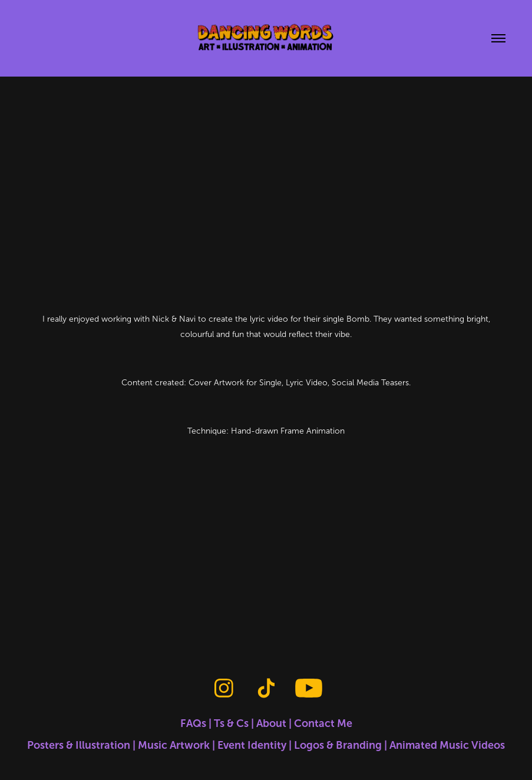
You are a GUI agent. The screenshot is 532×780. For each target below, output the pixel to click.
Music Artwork (174, 745)
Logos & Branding (338, 745)
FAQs (193, 723)
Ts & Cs (231, 723)
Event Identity (252, 745)
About (271, 723)
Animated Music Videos (447, 745)
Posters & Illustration (79, 745)
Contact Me (323, 723)
